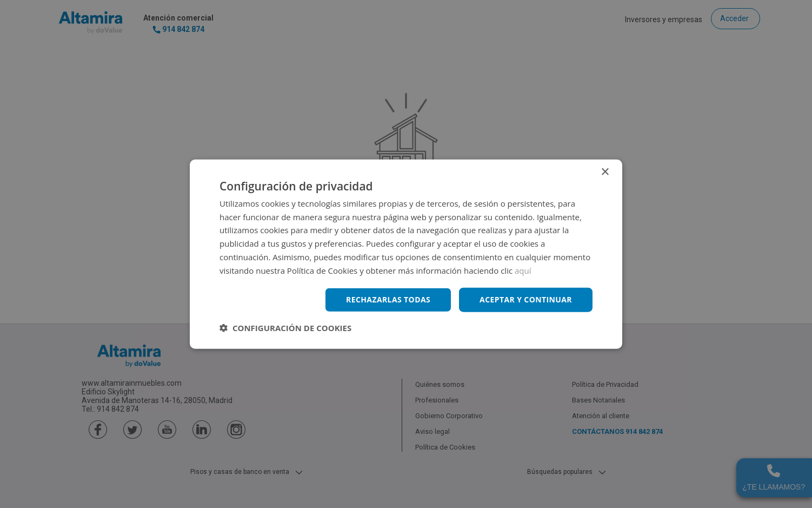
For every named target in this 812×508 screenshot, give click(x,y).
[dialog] (406, 254)
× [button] (605, 172)
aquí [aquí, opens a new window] (523, 270)
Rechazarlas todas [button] (388, 299)
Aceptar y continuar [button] (526, 299)
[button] (285, 328)
